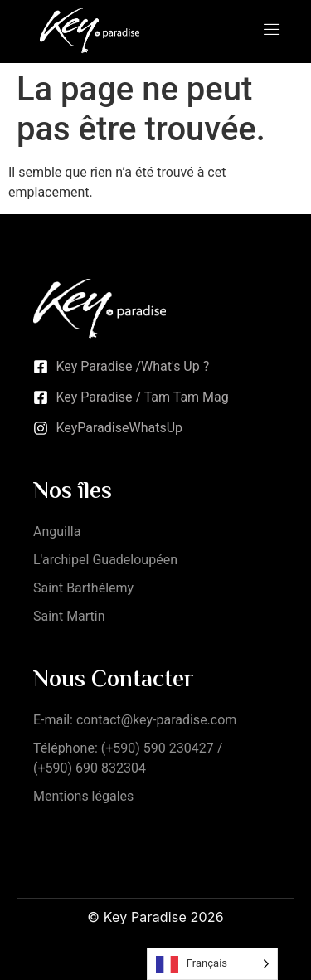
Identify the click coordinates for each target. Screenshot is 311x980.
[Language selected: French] (212, 964)
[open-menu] (272, 31)
